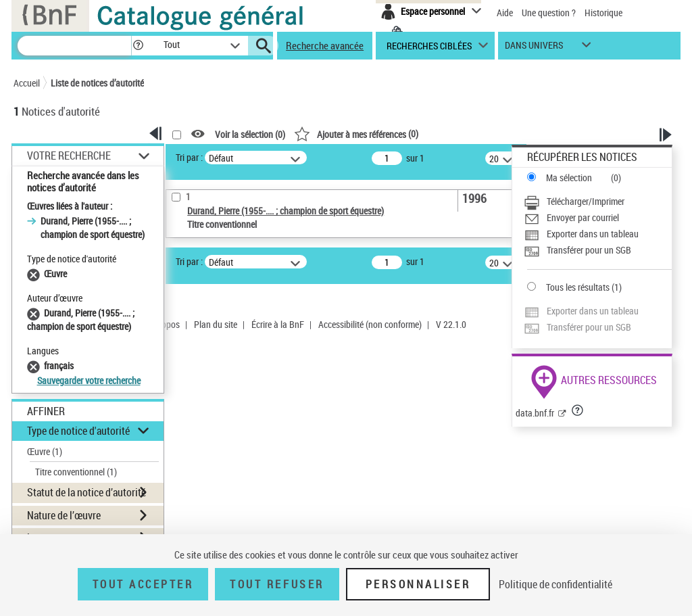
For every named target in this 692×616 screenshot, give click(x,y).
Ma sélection (569, 177)
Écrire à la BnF (278, 324)
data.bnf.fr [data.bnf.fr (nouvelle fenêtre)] (535, 413)
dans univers (534, 48)
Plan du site (216, 324)
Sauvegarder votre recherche (89, 380)
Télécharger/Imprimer (586, 201)
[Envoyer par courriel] (598, 218)
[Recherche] (74, 46)
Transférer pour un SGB (589, 250)
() (356, 134)
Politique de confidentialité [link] (555, 584)
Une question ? (549, 13)
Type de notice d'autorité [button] (78, 431)
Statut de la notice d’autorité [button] (86, 492)
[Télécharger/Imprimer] (598, 202)
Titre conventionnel (76, 472)
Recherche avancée (325, 45)
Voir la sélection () (250, 134)
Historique (603, 13)
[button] (138, 46)
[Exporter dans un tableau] (598, 234)
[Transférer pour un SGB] (598, 250)
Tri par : (189, 157)
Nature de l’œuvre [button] (64, 515)
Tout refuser (277, 584)
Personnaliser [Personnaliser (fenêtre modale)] (418, 584)
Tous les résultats (578, 287)
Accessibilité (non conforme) (370, 324)
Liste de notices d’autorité (97, 83)
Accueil (27, 83)
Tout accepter (143, 584)
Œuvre (45, 451)
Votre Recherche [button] (69, 156)
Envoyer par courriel (583, 217)
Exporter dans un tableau (593, 234)
